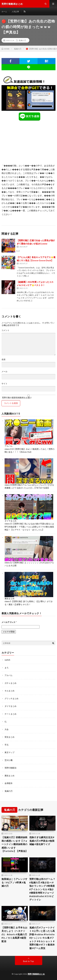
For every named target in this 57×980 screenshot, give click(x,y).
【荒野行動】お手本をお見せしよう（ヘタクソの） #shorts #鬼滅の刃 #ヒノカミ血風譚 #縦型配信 (15, 934)
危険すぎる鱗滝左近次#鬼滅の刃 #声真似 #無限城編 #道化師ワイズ (42, 841)
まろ (7, 668)
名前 (3, 359)
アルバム (9, 446)
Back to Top (28, 961)
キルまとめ (9, 691)
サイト (4, 384)
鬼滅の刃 (22, 40)
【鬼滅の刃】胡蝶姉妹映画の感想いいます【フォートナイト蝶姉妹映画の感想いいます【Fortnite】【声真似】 (15, 844)
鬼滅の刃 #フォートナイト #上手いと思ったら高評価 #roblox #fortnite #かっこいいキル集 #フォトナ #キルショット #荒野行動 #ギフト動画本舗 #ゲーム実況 (42, 938)
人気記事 (15, 12)
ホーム (4, 12)
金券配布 (9, 783)
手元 (7, 745)
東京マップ (9, 752)
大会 (7, 729)
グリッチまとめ (11, 698)
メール (4, 372)
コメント (5, 330)
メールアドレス (9, 622)
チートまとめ (10, 714)
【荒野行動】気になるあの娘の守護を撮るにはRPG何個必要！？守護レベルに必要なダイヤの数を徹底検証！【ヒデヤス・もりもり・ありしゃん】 (29, 527)
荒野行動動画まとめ (36, 974)
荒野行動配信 (10, 768)
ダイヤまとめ (10, 521)
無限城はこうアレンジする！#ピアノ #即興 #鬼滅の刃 (15, 882)
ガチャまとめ (10, 683)
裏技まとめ (9, 598)
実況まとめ (9, 737)
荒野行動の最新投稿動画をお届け (28, 397)
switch (7, 660)
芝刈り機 (9, 760)
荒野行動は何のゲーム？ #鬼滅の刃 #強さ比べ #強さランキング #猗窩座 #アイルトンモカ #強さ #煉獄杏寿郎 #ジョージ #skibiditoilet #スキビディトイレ (42, 889)
